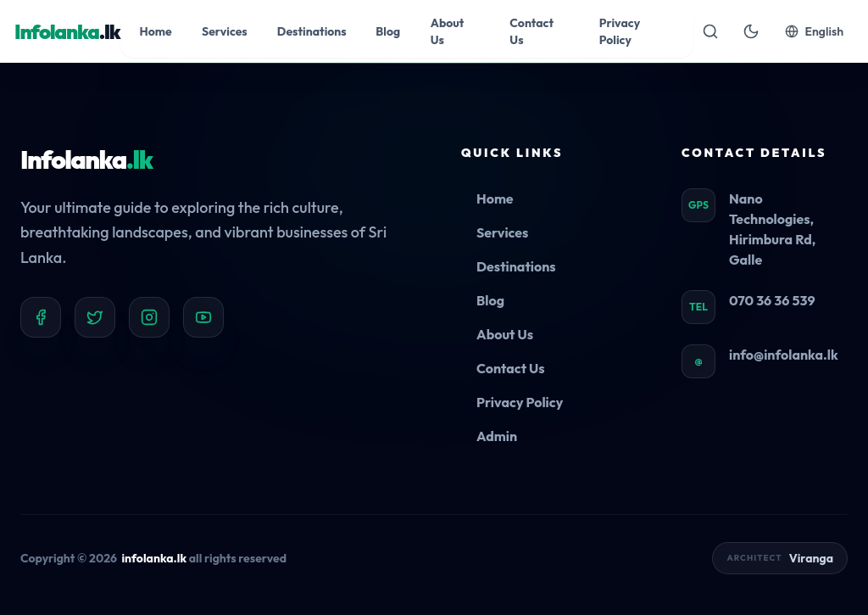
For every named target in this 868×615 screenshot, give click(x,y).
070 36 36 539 (772, 300)
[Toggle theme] (751, 31)
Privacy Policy (520, 402)
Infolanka (86, 159)
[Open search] (710, 31)
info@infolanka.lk (784, 355)
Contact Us (511, 368)
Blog (490, 300)
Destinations (516, 266)
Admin (497, 436)
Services (502, 232)
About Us (505, 334)
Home (495, 198)
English (814, 31)
